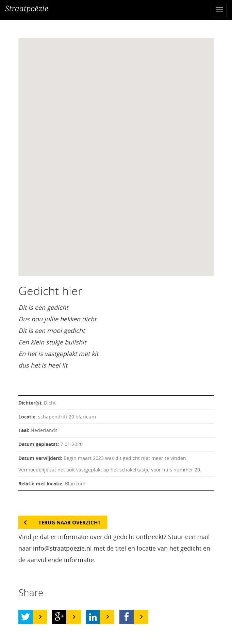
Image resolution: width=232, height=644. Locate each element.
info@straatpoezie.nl (62, 548)
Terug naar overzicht (70, 522)
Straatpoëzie (27, 8)
